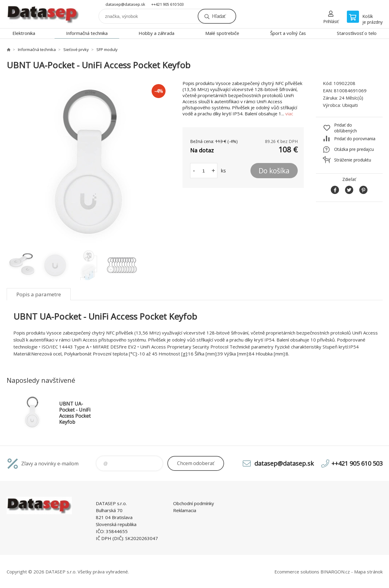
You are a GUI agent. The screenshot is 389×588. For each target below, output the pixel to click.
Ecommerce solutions (297, 572)
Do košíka (274, 171)
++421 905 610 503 (168, 4)
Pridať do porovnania (355, 139)
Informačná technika (87, 33)
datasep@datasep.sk (125, 4)
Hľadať (219, 16)
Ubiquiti (350, 105)
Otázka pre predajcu (354, 149)
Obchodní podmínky (194, 503)
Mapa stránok (368, 572)
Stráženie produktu (353, 160)
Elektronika (24, 33)
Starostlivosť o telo (357, 33)
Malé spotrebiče (222, 33)
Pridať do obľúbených (345, 128)
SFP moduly (107, 49)
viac (289, 114)
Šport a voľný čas (288, 33)
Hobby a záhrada (156, 33)
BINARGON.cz (335, 572)
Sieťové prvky (76, 49)
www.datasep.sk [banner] (43, 14)
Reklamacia (185, 510)
